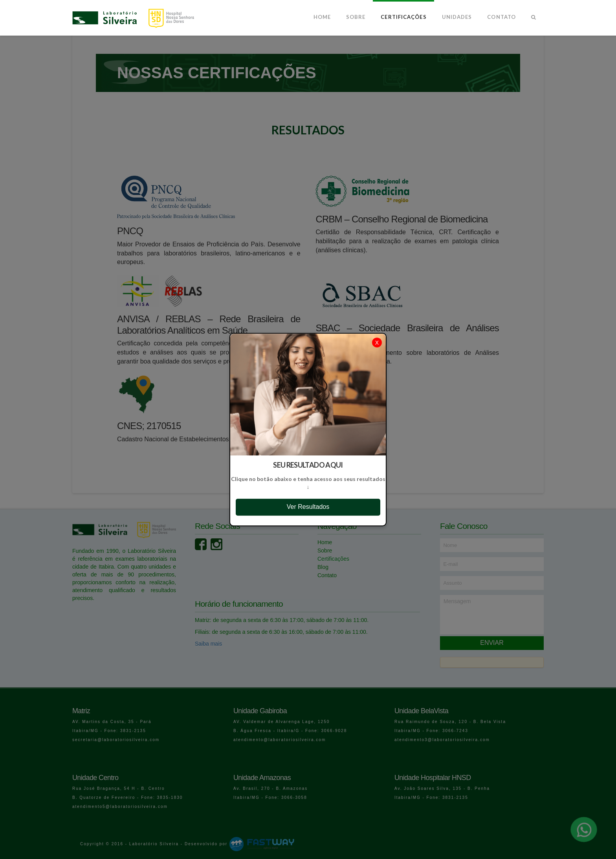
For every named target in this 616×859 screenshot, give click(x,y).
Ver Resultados (308, 507)
